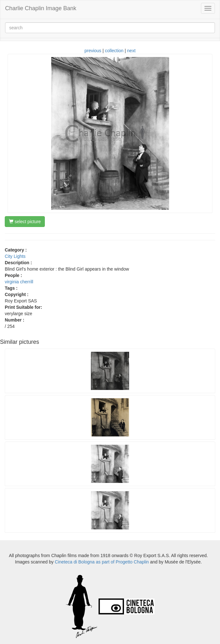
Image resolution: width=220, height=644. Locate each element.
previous (93, 51)
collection (114, 51)
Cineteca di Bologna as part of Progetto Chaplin (102, 562)
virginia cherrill (19, 282)
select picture (25, 222)
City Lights (15, 256)
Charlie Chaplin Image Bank (41, 8)
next (131, 51)
